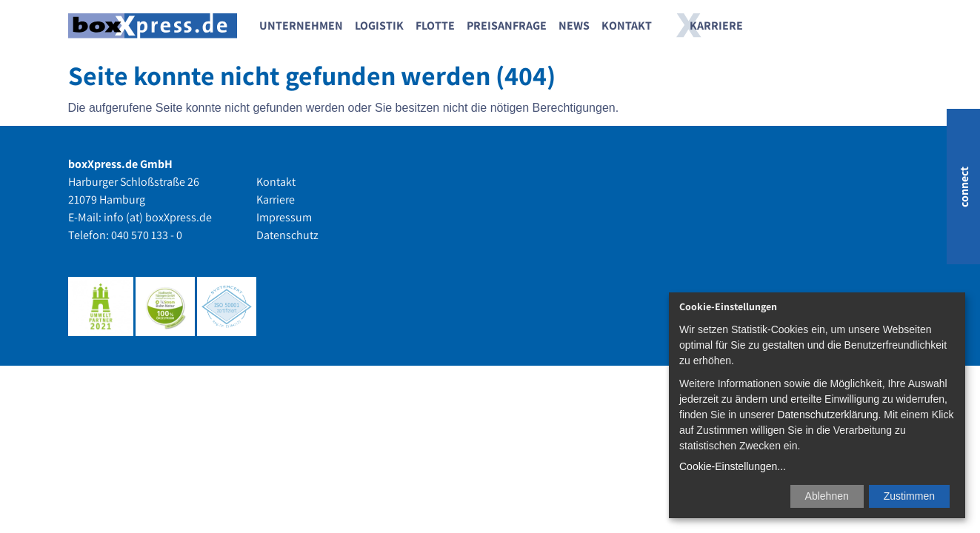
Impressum (284, 217)
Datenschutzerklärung (827, 415)
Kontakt (627, 26)
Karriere (716, 26)
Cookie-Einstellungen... (733, 466)
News (574, 26)
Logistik (379, 26)
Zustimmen (909, 496)
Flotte (435, 26)
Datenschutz (287, 235)
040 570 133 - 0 (147, 235)
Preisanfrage (507, 26)
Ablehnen (827, 496)
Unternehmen (301, 26)
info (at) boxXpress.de (158, 217)
